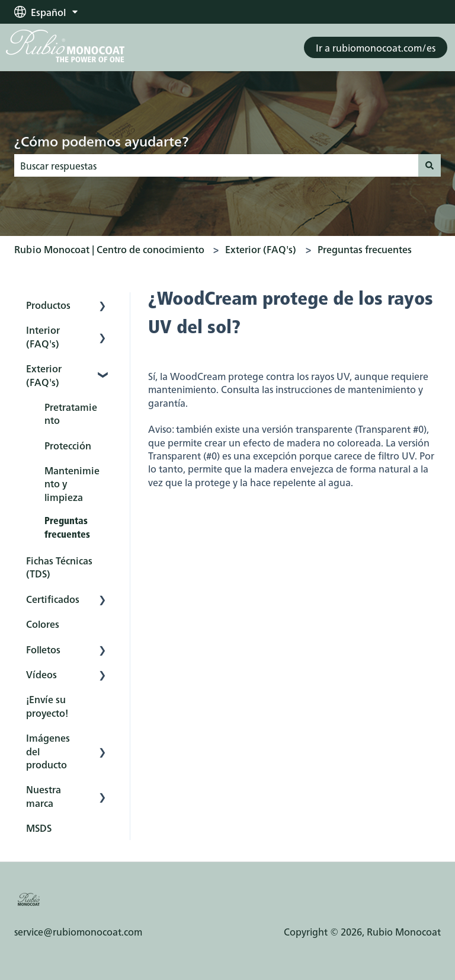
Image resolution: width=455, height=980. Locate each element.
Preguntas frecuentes (365, 249)
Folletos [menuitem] (43, 649)
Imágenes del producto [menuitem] (48, 751)
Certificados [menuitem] (53, 599)
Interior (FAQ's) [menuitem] (43, 336)
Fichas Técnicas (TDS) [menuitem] (59, 567)
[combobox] (216, 165)
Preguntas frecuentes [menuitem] (67, 528)
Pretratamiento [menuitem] (71, 413)
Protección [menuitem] (68, 445)
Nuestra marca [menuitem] (44, 796)
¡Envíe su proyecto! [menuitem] (47, 706)
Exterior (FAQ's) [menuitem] (44, 375)
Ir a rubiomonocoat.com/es (376, 47)
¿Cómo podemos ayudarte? (101, 141)
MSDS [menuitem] (39, 828)
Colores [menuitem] (43, 624)
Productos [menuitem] (48, 305)
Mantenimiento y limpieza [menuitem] (72, 483)
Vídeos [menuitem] (41, 674)
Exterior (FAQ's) (261, 249)
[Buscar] (430, 165)
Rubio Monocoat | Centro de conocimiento (109, 249)
